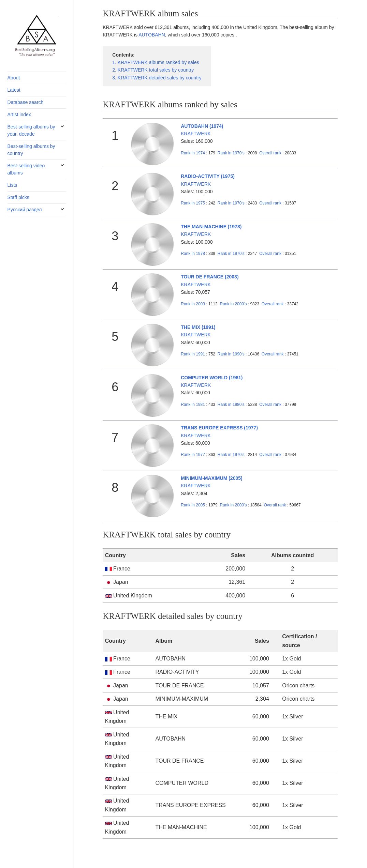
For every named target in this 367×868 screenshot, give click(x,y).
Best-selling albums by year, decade (31, 130)
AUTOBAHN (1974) (202, 126)
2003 (193, 304)
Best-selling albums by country (31, 150)
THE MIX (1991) (198, 327)
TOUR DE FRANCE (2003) (210, 277)
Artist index (19, 115)
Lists (12, 185)
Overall (270, 153)
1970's (232, 153)
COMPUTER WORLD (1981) (212, 378)
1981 (193, 405)
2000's (234, 304)
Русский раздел (25, 210)
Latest (14, 90)
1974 (193, 153)
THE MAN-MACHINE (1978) (211, 227)
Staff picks (18, 197)
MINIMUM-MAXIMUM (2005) (211, 478)
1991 (193, 354)
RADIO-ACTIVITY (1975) (208, 176)
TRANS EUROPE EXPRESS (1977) (219, 428)
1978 (193, 254)
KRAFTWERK (196, 134)
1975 (193, 203)
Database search (26, 102)
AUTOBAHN (152, 35)
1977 (193, 455)
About (14, 78)
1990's (232, 354)
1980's (232, 405)
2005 (193, 505)
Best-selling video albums (26, 169)
